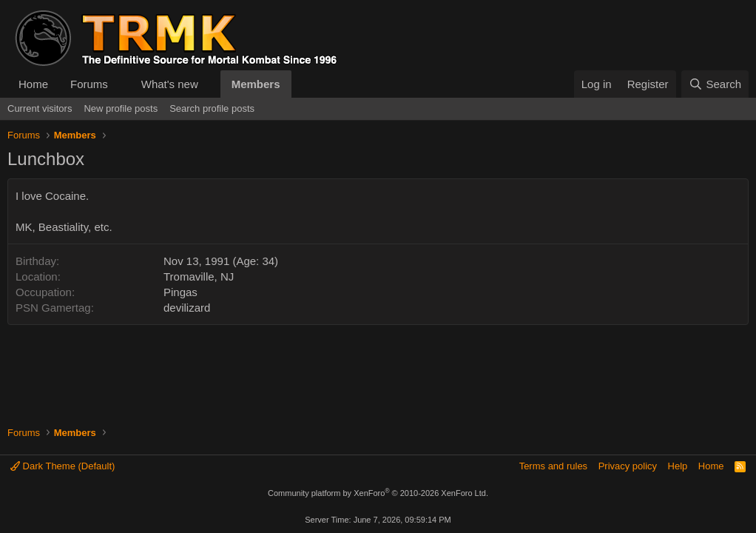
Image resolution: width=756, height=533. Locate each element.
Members (256, 84)
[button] (120, 84)
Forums (89, 84)
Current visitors (40, 108)
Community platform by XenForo (378, 493)
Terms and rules (553, 466)
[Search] (715, 84)
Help (678, 466)
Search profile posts (212, 108)
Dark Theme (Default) (63, 466)
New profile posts (121, 108)
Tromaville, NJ (199, 276)
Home (33, 84)
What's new (170, 84)
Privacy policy (628, 466)
